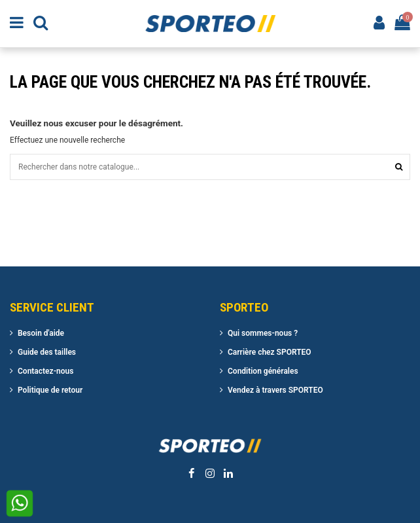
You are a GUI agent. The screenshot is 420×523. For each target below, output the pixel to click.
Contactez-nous (45, 371)
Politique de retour (50, 390)
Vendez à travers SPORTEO (275, 390)
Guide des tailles (47, 352)
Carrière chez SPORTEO (270, 352)
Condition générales (263, 371)
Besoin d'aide (41, 333)
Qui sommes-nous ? (263, 333)
